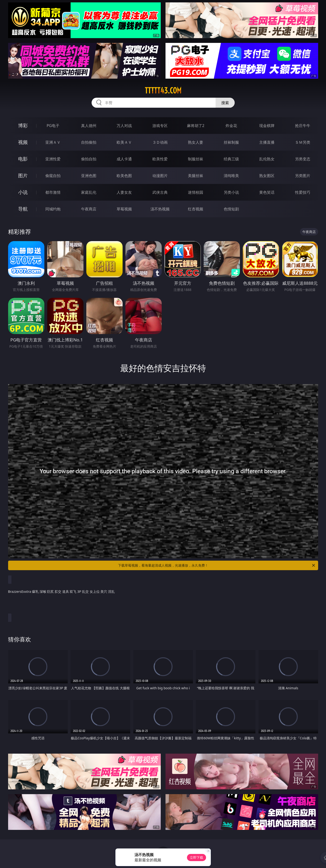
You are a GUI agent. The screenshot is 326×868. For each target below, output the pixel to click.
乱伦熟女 (267, 159)
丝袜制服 (231, 142)
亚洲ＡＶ (53, 142)
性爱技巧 (303, 192)
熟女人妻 (196, 142)
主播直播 (267, 142)
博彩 (23, 125)
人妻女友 (124, 192)
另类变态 (303, 159)
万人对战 (124, 126)
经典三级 (231, 159)
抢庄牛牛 (303, 126)
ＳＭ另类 (303, 142)
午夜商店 (89, 209)
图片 (23, 175)
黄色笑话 (267, 192)
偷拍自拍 (89, 159)
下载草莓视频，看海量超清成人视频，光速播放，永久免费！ (217, 565)
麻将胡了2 (196, 126)
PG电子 (53, 126)
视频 (23, 142)
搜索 (225, 103)
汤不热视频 (160, 209)
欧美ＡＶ (124, 142)
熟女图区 (267, 176)
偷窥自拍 (53, 176)
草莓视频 (124, 209)
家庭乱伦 (89, 192)
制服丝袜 (196, 159)
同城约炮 (53, 209)
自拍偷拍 (89, 142)
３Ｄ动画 (160, 142)
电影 (23, 159)
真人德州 (89, 126)
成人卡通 (124, 159)
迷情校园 (196, 192)
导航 (23, 209)
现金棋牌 (267, 126)
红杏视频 (196, 209)
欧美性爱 (160, 159)
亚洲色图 (89, 176)
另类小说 (231, 192)
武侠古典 (160, 192)
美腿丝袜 (196, 176)
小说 (23, 192)
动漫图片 (160, 176)
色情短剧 (231, 209)
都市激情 (53, 192)
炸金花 (231, 126)
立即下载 (197, 857)
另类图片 (303, 176)
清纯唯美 (231, 176)
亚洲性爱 (53, 159)
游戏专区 (160, 126)
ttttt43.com (163, 91)
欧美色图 (124, 176)
